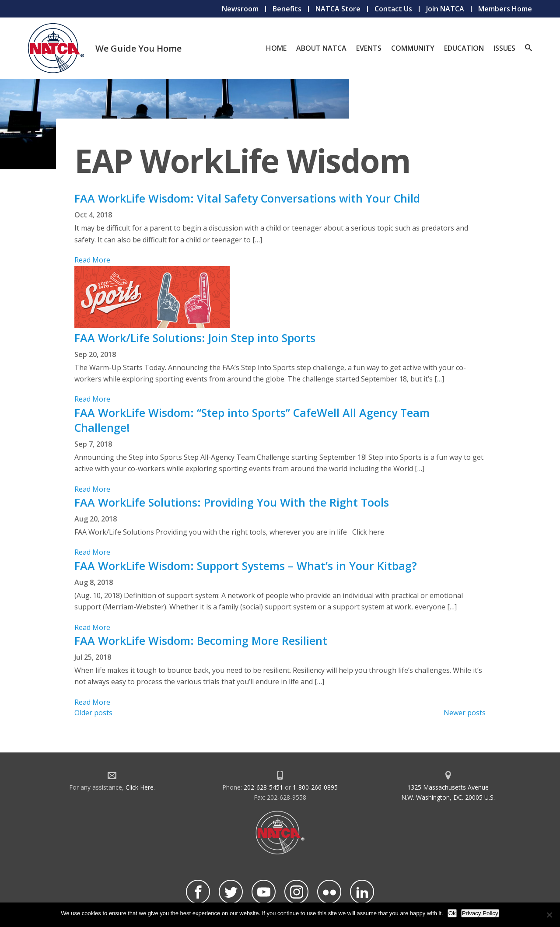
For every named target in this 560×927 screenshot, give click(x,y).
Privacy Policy (480, 913)
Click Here (140, 787)
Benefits (287, 9)
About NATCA (321, 48)
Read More (92, 260)
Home (276, 48)
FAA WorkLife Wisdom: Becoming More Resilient (201, 640)
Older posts (93, 713)
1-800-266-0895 (315, 787)
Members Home (505, 9)
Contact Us (393, 9)
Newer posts (465, 713)
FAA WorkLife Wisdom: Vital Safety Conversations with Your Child (247, 198)
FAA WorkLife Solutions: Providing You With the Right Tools (232, 502)
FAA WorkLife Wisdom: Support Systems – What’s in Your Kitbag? (246, 566)
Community (413, 48)
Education (464, 48)
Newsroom (240, 9)
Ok (452, 913)
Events (369, 48)
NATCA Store (338, 9)
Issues (504, 48)
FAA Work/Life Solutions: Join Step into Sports (195, 338)
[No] (549, 915)
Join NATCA (445, 9)
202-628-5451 (263, 787)
